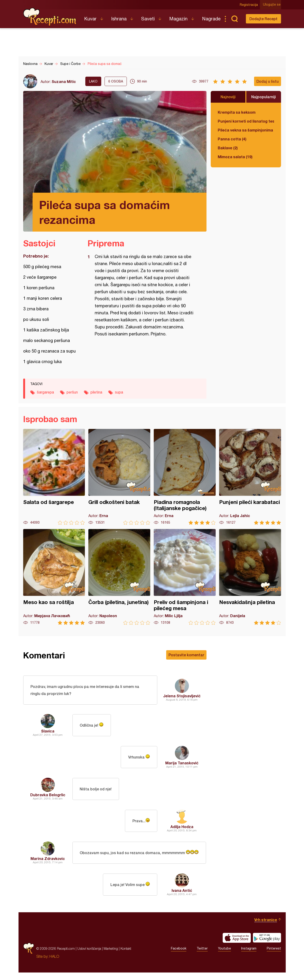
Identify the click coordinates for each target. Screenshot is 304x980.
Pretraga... (235, 19)
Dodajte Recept (263, 19)
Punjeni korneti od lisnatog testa (246, 121)
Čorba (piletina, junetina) (119, 577)
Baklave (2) (228, 148)
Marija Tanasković (182, 763)
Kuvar (90, 19)
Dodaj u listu (268, 81)
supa (119, 392)
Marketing (111, 956)
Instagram (249, 956)
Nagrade (211, 19)
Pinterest (274, 956)
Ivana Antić (182, 898)
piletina (96, 392)
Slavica (48, 731)
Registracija (250, 5)
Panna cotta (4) (232, 139)
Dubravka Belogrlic (48, 795)
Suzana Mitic (64, 81)
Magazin (178, 19)
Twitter (202, 956)
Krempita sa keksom (237, 112)
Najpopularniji (264, 97)
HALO (54, 964)
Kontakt (126, 956)
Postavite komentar (186, 655)
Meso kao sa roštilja (54, 577)
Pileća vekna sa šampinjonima (245, 130)
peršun (72, 392)
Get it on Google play (267, 945)
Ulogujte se (272, 5)
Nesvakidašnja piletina (250, 577)
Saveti (148, 19)
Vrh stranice (266, 927)
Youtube (224, 956)
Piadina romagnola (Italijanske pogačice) (185, 477)
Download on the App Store (237, 945)
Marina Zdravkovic (48, 862)
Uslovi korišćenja (89, 956)
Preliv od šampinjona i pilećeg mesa (185, 577)
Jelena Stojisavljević (182, 696)
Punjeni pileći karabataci (250, 477)
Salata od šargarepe (54, 477)
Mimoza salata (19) (235, 157)
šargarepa (45, 392)
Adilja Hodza (182, 827)
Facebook (179, 956)
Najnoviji (228, 97)
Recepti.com (50, 17)
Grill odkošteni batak (119, 477)
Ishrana (119, 19)
